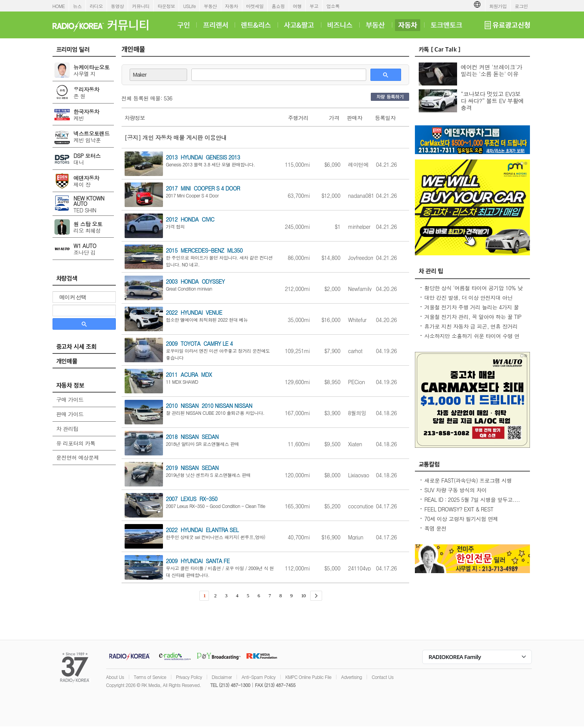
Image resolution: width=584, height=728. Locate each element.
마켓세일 (255, 6)
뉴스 (77, 6)
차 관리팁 (67, 429)
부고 (314, 6)
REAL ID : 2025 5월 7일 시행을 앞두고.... (472, 500)
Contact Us (382, 677)
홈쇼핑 (278, 6)
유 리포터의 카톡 (76, 443)
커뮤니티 (141, 6)
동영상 (117, 6)
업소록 (333, 6)
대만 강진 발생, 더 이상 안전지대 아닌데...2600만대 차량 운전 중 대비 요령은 (470, 301)
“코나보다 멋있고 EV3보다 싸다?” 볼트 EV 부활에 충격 (493, 101)
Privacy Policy (189, 677)
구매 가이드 (70, 399)
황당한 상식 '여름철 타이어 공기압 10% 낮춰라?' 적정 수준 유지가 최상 (474, 292)
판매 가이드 (70, 414)
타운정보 (166, 6)
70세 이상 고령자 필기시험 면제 (461, 519)
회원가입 (498, 6)
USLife (189, 6)
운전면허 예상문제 (78, 457)
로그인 (521, 6)
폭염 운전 (436, 528)
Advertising (352, 677)
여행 (297, 6)
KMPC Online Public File (308, 677)
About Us (115, 677)
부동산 (210, 6)
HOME (59, 6)
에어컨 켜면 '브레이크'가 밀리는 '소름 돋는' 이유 (492, 70)
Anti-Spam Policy (259, 677)
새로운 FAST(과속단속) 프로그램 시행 (468, 480)
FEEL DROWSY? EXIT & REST (459, 509)
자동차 (232, 6)
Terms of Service (150, 677)
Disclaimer (222, 677)
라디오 (96, 6)
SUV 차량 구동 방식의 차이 (456, 490)
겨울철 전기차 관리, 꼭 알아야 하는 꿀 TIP (473, 317)
